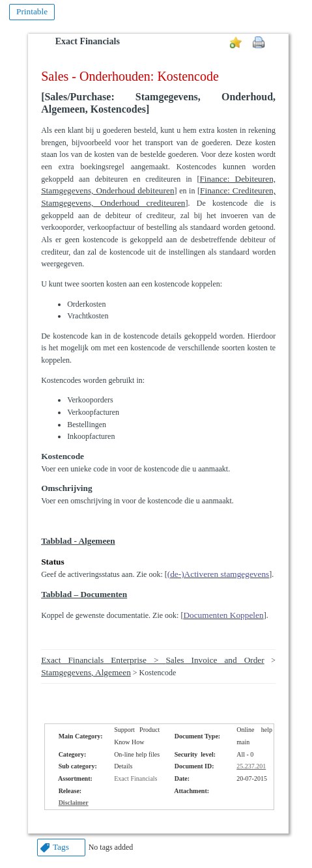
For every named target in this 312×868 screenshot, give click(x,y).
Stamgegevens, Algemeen (86, 672)
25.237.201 (251, 766)
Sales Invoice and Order (215, 660)
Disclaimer (74, 803)
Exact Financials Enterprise (94, 660)
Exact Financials (88, 41)
